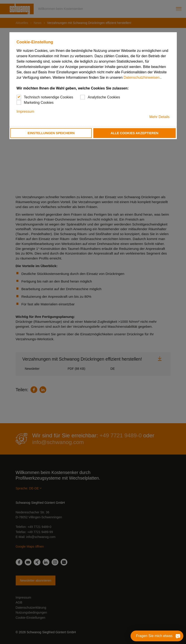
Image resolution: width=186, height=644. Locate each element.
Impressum (25, 112)
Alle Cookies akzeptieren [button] (135, 133)
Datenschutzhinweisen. (142, 78)
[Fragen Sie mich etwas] (177, 636)
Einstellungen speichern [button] (51, 133)
